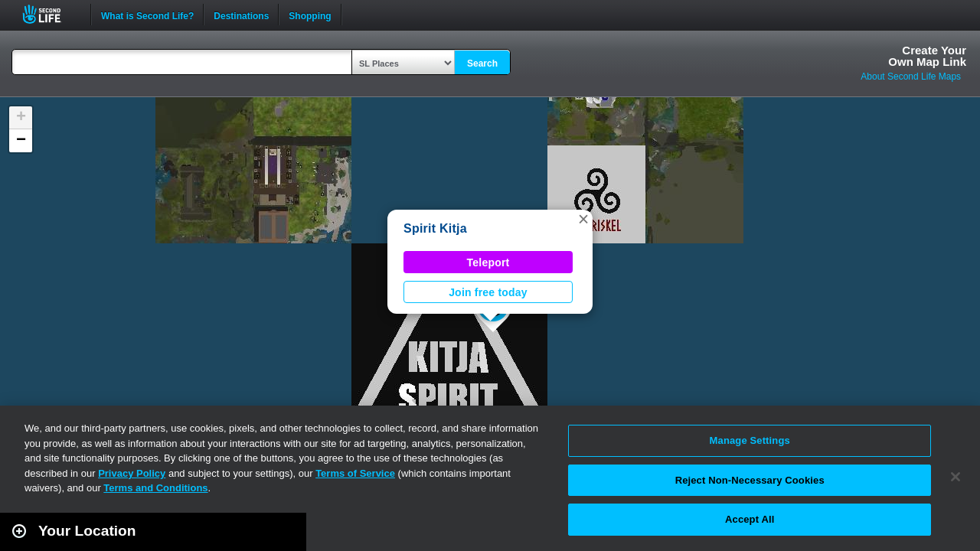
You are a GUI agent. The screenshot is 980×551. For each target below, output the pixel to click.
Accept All (750, 519)
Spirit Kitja (435, 228)
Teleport (488, 262)
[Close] (955, 477)
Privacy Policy (132, 473)
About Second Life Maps (911, 77)
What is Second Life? (147, 15)
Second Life (50, 14)
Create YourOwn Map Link (927, 56)
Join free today (488, 292)
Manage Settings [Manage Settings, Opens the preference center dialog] (750, 440)
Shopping (310, 15)
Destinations (241, 15)
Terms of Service (355, 473)
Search (482, 64)
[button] (583, 219)
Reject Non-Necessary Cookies (750, 480)
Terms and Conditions (155, 488)
